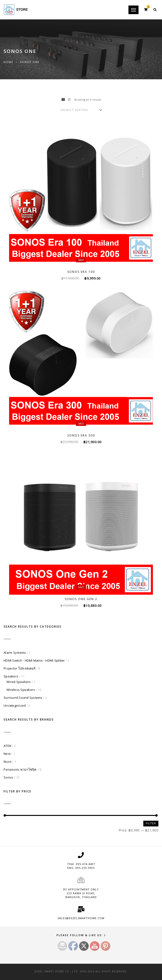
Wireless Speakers (21, 690)
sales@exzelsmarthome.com (81, 918)
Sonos (8, 777)
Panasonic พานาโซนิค (20, 769)
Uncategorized (15, 705)
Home (9, 62)
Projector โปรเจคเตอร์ (20, 668)
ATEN (7, 746)
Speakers (11, 676)
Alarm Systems (15, 653)
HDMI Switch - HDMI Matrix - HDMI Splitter (34, 660)
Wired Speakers (19, 682)
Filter (151, 823)
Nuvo (8, 762)
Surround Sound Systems (23, 698)
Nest (7, 754)
